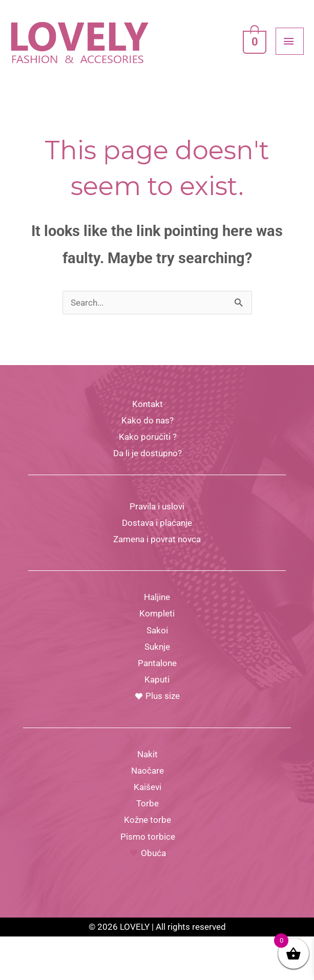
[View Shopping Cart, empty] (253, 56)
